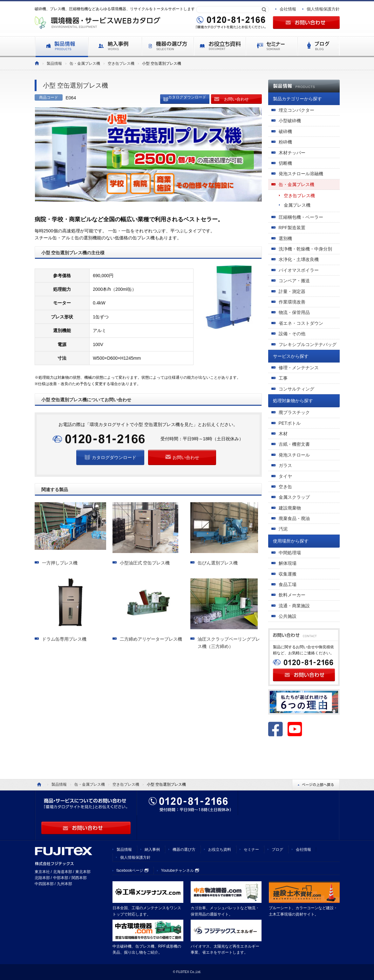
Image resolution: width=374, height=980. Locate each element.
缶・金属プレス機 (85, 63)
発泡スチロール (294, 455)
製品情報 (54, 63)
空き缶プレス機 (121, 63)
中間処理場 (290, 553)
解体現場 (288, 563)
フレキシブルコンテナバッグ (308, 344)
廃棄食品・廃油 (294, 518)
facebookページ (133, 870)
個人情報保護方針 (323, 9)
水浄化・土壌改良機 (299, 259)
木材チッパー (292, 153)
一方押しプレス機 (60, 563)
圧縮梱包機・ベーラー (301, 217)
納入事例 (152, 850)
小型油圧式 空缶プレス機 (145, 563)
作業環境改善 (292, 302)
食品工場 (288, 584)
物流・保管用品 (294, 312)
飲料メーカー (292, 595)
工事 (283, 378)
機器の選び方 (184, 850)
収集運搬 (288, 574)
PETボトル (290, 423)
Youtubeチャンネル (180, 870)
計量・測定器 (292, 291)
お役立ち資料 (220, 850)
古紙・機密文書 (294, 444)
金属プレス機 (297, 205)
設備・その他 (292, 334)
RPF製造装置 (292, 228)
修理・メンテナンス (299, 368)
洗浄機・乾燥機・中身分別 (305, 249)
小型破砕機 (290, 121)
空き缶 (285, 487)
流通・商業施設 (294, 606)
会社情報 (288, 9)
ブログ (277, 850)
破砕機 (285, 131)
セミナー (251, 850)
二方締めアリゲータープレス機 (151, 639)
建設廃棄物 (290, 508)
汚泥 (283, 529)
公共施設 (288, 616)
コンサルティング (296, 389)
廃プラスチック (294, 412)
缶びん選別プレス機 (218, 563)
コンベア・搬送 (294, 281)
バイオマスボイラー (299, 270)
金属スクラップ (294, 497)
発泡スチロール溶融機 (301, 174)
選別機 (285, 238)
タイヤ (285, 476)
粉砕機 (285, 142)
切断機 (285, 163)
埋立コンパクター (296, 110)
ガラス (285, 465)
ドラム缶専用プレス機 (64, 639)
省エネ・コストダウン (301, 323)
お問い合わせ (236, 99)
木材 (283, 434)
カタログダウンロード (187, 97)
